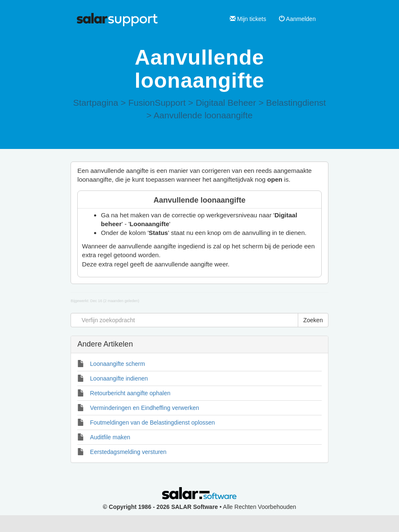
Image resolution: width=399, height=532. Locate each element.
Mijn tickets (248, 19)
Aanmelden (297, 19)
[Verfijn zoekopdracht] (184, 320)
